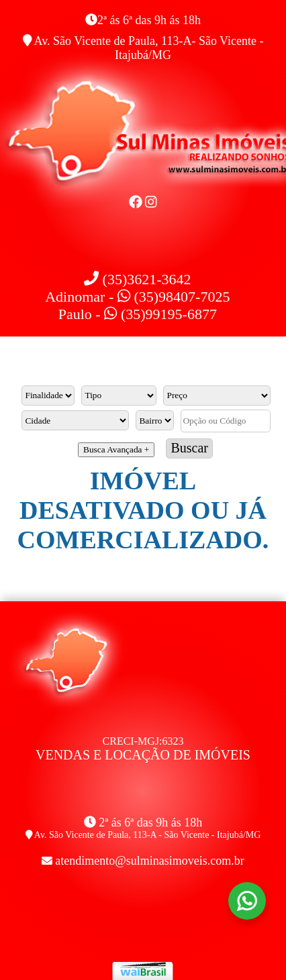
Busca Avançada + (116, 449)
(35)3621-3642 (137, 279)
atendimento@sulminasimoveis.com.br (150, 861)
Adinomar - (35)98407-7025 (137, 297)
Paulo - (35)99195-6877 (138, 314)
